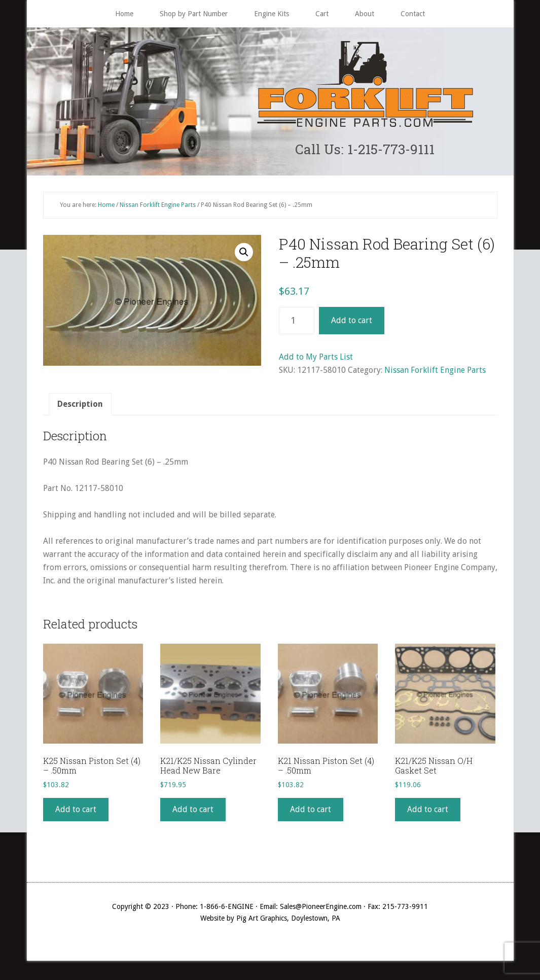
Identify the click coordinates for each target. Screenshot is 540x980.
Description (80, 408)
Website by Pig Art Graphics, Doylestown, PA (270, 921)
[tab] (80, 408)
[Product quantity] (297, 324)
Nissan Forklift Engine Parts (158, 208)
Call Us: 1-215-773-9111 (365, 150)
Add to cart (352, 324)
